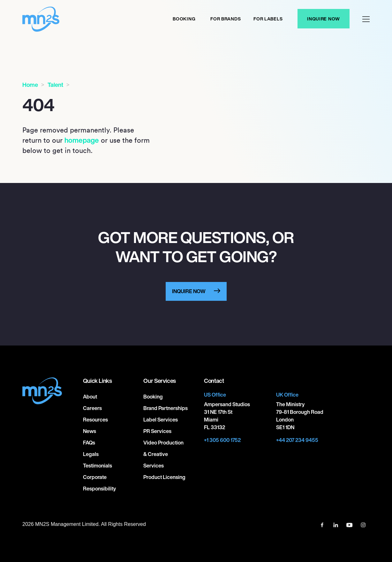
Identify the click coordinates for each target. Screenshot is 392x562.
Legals (91, 454)
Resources (95, 420)
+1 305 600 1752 (222, 440)
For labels (268, 19)
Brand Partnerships (166, 408)
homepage (82, 140)
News (90, 431)
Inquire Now (324, 19)
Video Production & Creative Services (163, 454)
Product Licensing (164, 477)
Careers (92, 408)
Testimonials (98, 466)
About (90, 397)
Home (30, 85)
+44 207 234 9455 (297, 440)
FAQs (89, 443)
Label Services (161, 420)
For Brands (226, 19)
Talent (55, 85)
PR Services (157, 431)
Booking (184, 19)
